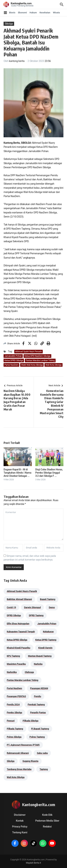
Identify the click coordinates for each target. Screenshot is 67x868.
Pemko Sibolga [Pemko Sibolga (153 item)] (14, 712)
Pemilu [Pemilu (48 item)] (38, 696)
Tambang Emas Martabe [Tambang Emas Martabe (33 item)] (19, 769)
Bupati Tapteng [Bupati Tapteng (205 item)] (48, 599)
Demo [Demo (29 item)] (52, 607)
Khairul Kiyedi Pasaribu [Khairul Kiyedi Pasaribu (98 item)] (18, 648)
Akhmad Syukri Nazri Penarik (28, 352)
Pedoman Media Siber (47, 821)
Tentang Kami (20, 832)
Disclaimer (20, 815)
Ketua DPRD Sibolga (14, 360)
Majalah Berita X (33, 863)
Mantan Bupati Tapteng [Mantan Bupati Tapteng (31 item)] (40, 656)
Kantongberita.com (21, 3)
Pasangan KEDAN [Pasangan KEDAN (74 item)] (39, 688)
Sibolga (9, 24)
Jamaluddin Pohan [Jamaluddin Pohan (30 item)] (47, 624)
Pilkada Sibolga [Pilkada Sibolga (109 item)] (31, 721)
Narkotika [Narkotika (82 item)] (12, 672)
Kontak (20, 821)
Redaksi (47, 827)
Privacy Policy (20, 827)
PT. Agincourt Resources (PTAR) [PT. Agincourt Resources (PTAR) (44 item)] (23, 745)
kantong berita (17, 61)
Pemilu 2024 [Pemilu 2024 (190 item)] (13, 704)
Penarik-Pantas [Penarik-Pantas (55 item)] (38, 712)
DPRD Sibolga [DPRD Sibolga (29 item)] (14, 615)
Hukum (33, 13)
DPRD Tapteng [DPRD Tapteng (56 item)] (36, 615)
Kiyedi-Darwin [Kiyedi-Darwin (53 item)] (45, 648)
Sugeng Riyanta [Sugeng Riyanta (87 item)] (30, 761)
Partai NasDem (11, 365)
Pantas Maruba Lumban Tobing (40, 360)
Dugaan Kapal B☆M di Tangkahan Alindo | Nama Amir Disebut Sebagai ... (17, 473)
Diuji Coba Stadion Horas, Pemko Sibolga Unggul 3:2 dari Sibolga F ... (49, 473)
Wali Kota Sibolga (53, 365)
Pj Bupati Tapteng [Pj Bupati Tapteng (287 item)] (40, 729)
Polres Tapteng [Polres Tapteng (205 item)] (37, 737)
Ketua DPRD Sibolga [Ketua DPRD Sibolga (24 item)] (17, 640)
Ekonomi (23, 13)
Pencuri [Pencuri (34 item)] (11, 721)
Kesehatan (45, 13)
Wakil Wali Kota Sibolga (32, 365)
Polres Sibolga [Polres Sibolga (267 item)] (14, 737)
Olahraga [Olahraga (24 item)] (29, 672)
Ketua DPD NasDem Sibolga (37, 356)
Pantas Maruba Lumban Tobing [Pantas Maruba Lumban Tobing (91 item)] (23, 680)
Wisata (56, 13)
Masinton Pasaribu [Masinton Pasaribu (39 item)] (16, 664)
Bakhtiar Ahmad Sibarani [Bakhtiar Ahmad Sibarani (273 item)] (19, 599)
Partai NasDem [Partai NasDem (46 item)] (14, 688)
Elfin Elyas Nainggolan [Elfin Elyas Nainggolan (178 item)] (18, 624)
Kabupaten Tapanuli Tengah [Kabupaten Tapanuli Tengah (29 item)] (21, 632)
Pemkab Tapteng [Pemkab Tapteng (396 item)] (36, 704)
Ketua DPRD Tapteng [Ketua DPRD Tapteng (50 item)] (46, 640)
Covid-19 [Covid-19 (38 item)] (11, 607)
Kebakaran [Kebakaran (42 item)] (48, 632)
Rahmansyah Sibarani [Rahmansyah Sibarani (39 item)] (18, 753)
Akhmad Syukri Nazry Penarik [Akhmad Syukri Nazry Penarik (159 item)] (22, 591)
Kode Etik (47, 815)
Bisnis (12, 13)
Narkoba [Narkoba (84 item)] (38, 664)
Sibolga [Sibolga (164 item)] (11, 761)
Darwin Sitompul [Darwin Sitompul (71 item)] (32, 607)
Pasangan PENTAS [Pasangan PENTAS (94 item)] (16, 696)
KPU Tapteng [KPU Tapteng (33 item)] (13, 656)
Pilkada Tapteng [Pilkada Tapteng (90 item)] (15, 729)
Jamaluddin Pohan (13, 356)
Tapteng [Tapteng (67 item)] (44, 769)
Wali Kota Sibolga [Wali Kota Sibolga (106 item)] (16, 777)
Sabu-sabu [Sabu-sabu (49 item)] (42, 753)
